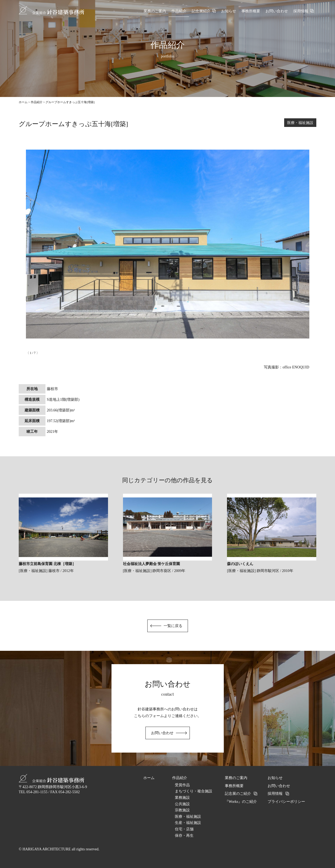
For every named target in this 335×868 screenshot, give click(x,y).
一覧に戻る (173, 626)
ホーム (23, 102)
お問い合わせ (162, 733)
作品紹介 (37, 102)
